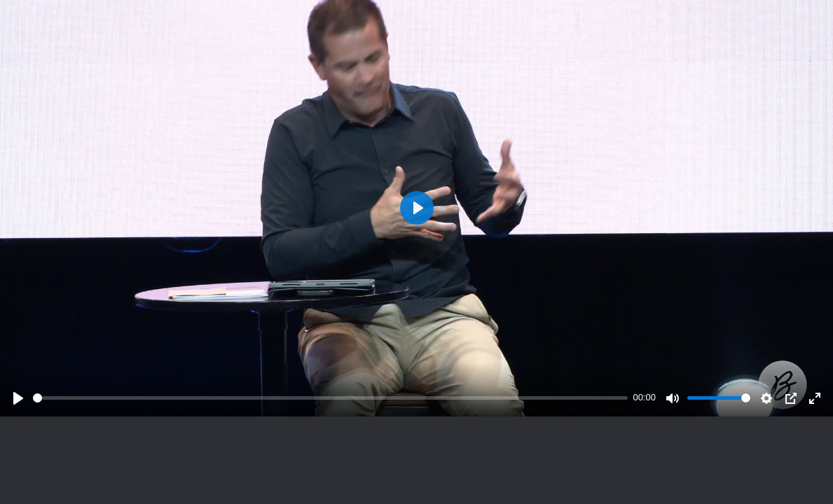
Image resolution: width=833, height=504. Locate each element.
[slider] (330, 398)
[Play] (18, 398)
